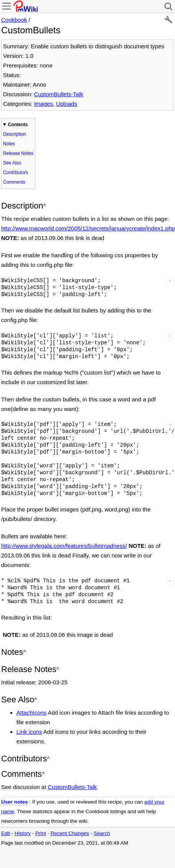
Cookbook (14, 20)
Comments (14, 182)
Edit (6, 833)
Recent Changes (70, 833)
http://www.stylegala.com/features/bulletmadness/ (64, 546)
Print (41, 833)
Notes (9, 144)
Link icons (29, 732)
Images (43, 104)
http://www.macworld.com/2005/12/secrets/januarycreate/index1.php (88, 228)
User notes (15, 802)
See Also (12, 163)
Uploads (66, 104)
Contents (18, 125)
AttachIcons (31, 713)
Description (15, 134)
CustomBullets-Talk (59, 94)
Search (102, 833)
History (23, 833)
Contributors (16, 173)
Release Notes (18, 153)
